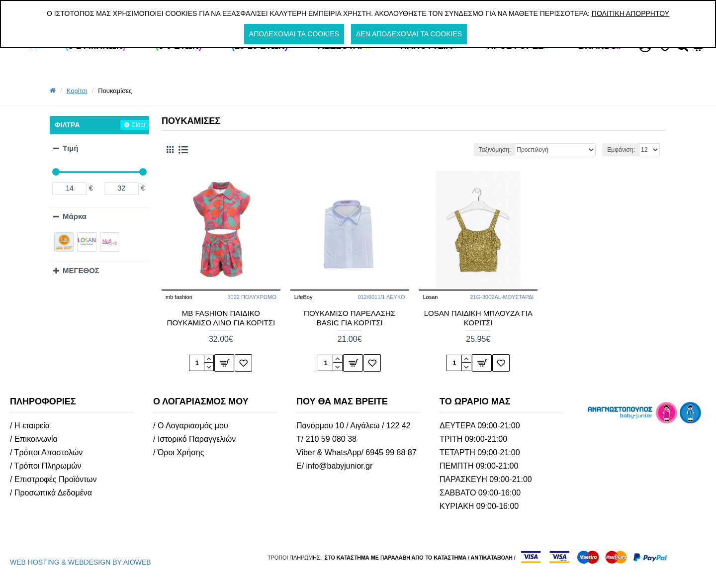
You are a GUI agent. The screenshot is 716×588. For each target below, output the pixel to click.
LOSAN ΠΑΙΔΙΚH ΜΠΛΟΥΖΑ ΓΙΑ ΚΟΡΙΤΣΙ (478, 318)
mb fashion (179, 297)
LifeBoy (304, 297)
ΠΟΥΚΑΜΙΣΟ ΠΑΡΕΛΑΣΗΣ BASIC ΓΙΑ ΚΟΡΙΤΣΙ (350, 318)
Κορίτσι (77, 91)
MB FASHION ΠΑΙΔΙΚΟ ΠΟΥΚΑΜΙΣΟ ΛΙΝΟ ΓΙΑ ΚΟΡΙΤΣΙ (221, 318)
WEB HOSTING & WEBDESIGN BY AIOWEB (81, 562)
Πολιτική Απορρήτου (630, 13)
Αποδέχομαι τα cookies (294, 34)
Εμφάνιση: (621, 150)
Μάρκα (75, 216)
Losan (430, 297)
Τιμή (70, 148)
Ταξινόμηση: (495, 150)
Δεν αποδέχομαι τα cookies (409, 34)
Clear (138, 125)
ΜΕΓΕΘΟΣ (81, 270)
